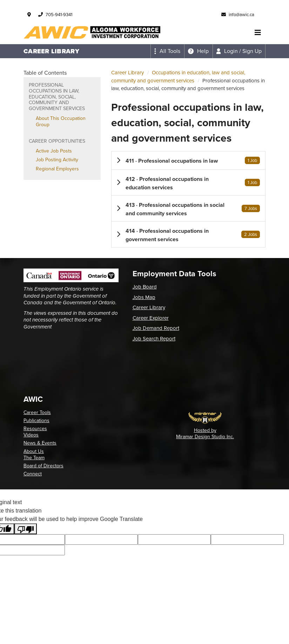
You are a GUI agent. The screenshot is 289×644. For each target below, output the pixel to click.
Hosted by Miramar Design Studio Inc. (205, 433)
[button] (188, 160)
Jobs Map (144, 297)
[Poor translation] (26, 529)
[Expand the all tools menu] (167, 51)
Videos (31, 435)
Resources (35, 429)
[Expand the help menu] (198, 51)
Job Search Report (154, 339)
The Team (34, 458)
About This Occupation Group (61, 121)
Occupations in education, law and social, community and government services (178, 77)
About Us (34, 451)
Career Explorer (151, 318)
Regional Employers (57, 169)
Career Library (127, 73)
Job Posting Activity (57, 160)
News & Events (40, 443)
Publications (36, 421)
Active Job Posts (54, 151)
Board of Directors (43, 466)
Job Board (145, 287)
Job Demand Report (156, 328)
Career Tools (37, 412)
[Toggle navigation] (258, 33)
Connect (33, 474)
